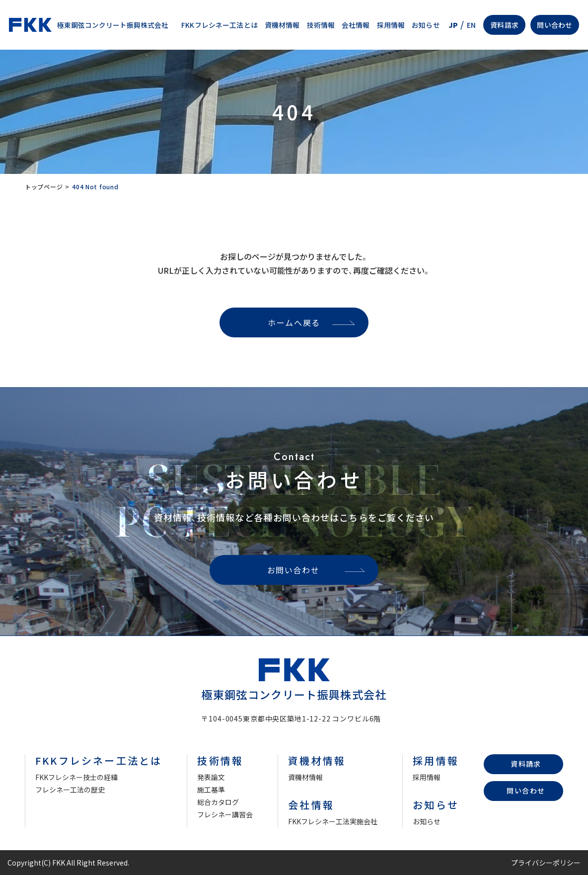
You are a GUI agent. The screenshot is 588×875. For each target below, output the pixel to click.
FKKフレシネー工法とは (220, 25)
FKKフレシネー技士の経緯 (76, 777)
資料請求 (504, 25)
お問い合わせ (294, 570)
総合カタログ (218, 802)
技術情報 (321, 25)
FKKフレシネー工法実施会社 (333, 821)
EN (471, 25)
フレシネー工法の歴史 (70, 790)
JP (453, 25)
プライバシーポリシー (546, 863)
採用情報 (391, 25)
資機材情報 (282, 25)
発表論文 (211, 777)
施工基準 (211, 790)
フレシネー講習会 (225, 814)
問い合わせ (554, 25)
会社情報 (356, 25)
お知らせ (426, 25)
